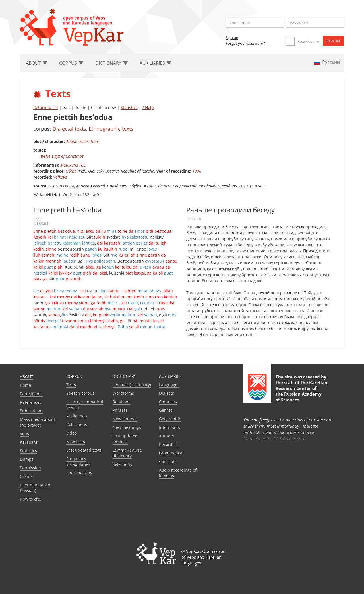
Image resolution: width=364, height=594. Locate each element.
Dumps (27, 459)
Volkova (60, 177)
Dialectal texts (69, 129)
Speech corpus (80, 393)
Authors (167, 436)
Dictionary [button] (111, 63)
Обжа (71, 171)
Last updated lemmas (125, 439)
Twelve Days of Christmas (61, 156)
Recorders (169, 444)
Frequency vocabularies (78, 461)
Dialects (167, 393)
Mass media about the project (38, 422)
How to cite (30, 499)
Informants (169, 427)
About (27, 377)
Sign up (232, 38)
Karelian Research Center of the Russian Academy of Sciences (301, 391)
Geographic (170, 419)
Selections (122, 464)
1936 (197, 171)
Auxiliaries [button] (155, 63)
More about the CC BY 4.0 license (274, 439)
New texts (76, 442)
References (31, 402)
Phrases (120, 410)
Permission (30, 468)
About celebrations (83, 141)
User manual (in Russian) (35, 488)
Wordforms (123, 393)
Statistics (129, 107)
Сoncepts (168, 461)
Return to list (46, 107)
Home (25, 385)
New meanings (127, 427)
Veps (24, 434)
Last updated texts (84, 450)
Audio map (77, 416)
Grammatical (171, 453)
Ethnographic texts (111, 129)
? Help (148, 107)
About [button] (37, 63)
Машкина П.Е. (73, 165)
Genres (166, 410)
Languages (169, 385)
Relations (121, 402)
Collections (77, 424)
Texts (71, 385)
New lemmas (125, 419)
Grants (26, 476)
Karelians (29, 442)
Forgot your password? (245, 43)
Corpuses (168, 402)
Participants (31, 394)
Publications (32, 411)
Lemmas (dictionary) (132, 385)
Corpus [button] (71, 63)
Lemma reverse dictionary (127, 453)
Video (72, 433)
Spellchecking (79, 473)
